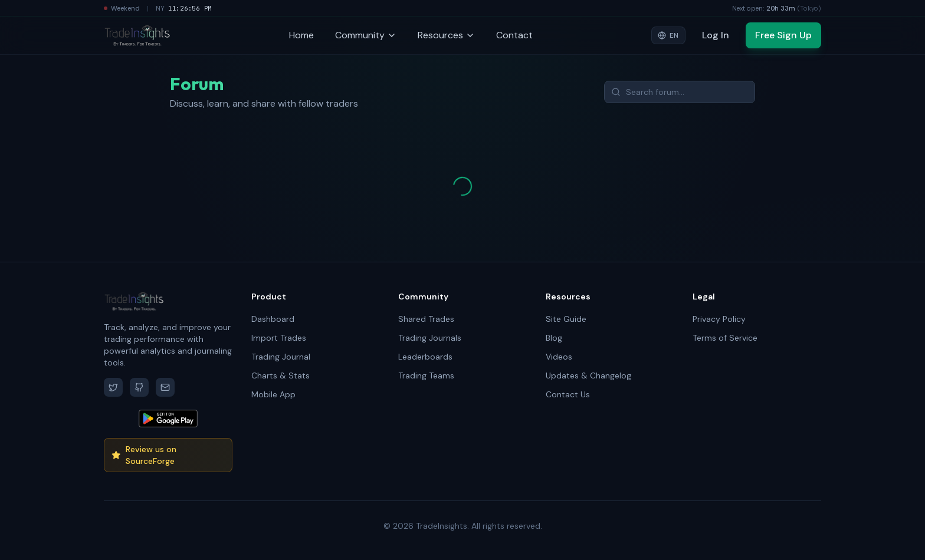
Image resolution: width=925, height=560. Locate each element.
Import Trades (279, 338)
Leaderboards (425, 357)
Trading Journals (430, 338)
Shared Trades (426, 319)
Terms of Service (725, 338)
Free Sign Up (783, 35)
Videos (559, 357)
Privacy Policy (719, 319)
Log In (716, 35)
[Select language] (668, 35)
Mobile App (273, 394)
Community (366, 35)
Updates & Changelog (588, 375)
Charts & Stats (281, 375)
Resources (446, 35)
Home (301, 35)
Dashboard (273, 319)
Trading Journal (281, 357)
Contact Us (568, 394)
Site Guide (566, 319)
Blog (554, 338)
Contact (514, 35)
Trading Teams (426, 375)
